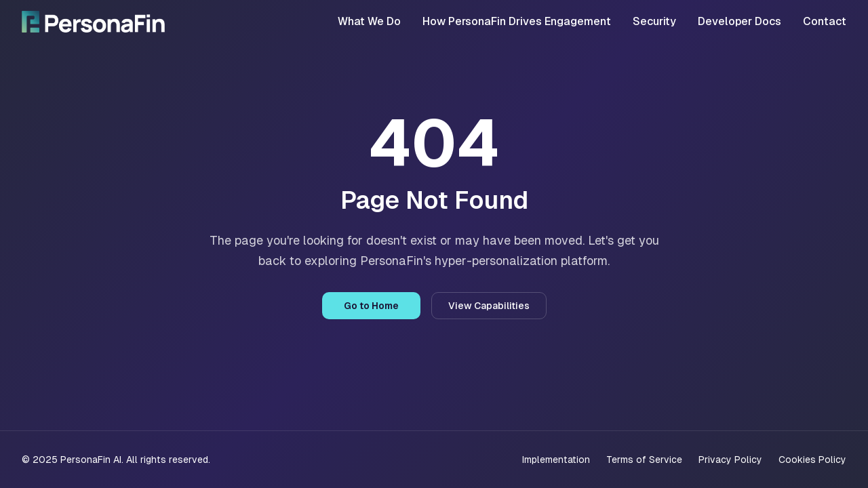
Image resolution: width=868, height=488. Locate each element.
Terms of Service (644, 460)
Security (654, 21)
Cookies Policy (812, 460)
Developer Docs (739, 21)
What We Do (369, 21)
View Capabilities (489, 306)
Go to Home (371, 306)
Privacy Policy (730, 460)
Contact (825, 21)
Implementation (556, 460)
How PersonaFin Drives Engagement (517, 21)
